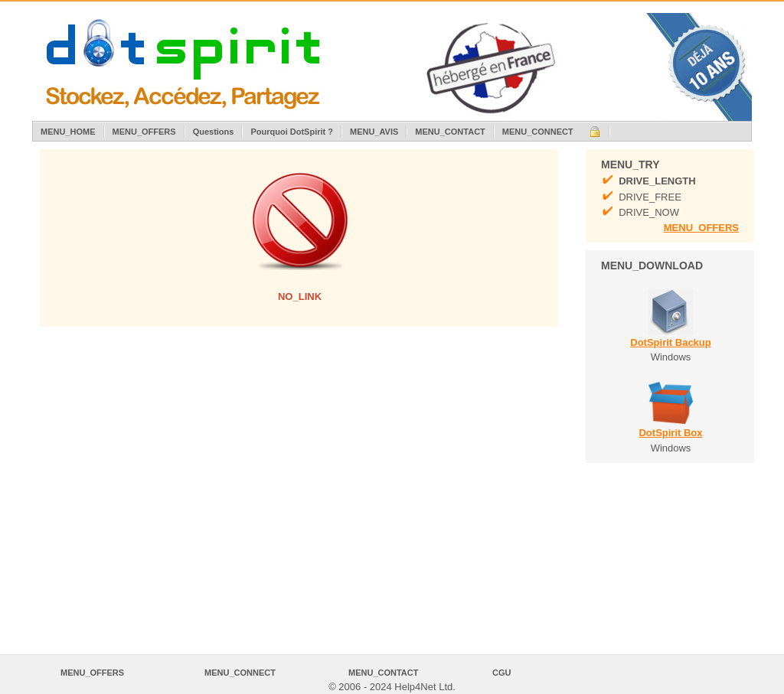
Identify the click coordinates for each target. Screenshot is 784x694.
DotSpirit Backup (670, 342)
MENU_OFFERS (144, 132)
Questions (214, 132)
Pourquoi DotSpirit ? (292, 132)
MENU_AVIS (374, 132)
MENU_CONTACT (450, 132)
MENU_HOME (68, 132)
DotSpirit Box (670, 433)
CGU (501, 673)
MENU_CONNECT (538, 132)
